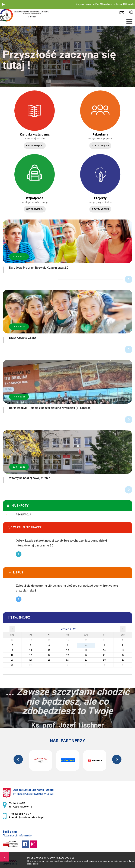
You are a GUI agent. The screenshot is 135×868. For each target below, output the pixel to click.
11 (49, 650)
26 (67, 660)
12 (67, 650)
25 (49, 660)
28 (104, 660)
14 (104, 650)
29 (123, 660)
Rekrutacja (23, 515)
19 (67, 655)
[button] (4, 4)
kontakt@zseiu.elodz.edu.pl (122, 13)
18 (49, 655)
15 (123, 650)
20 (86, 655)
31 (31, 665)
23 (12, 660)
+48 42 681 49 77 (131, 13)
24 (31, 660)
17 (31, 655)
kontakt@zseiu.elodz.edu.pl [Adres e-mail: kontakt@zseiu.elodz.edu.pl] (26, 818)
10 (31, 650)
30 (12, 665)
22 (123, 655)
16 (12, 655)
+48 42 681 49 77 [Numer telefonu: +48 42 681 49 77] (20, 814)
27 (86, 660)
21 (104, 655)
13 (86, 650)
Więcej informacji (19, 554)
